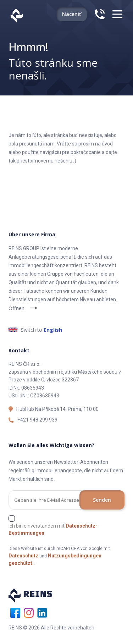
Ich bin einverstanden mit (53, 529)
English (53, 330)
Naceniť (72, 14)
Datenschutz (23, 556)
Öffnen (16, 308)
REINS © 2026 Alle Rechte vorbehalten (51, 628)
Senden (102, 500)
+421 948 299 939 (37, 420)
